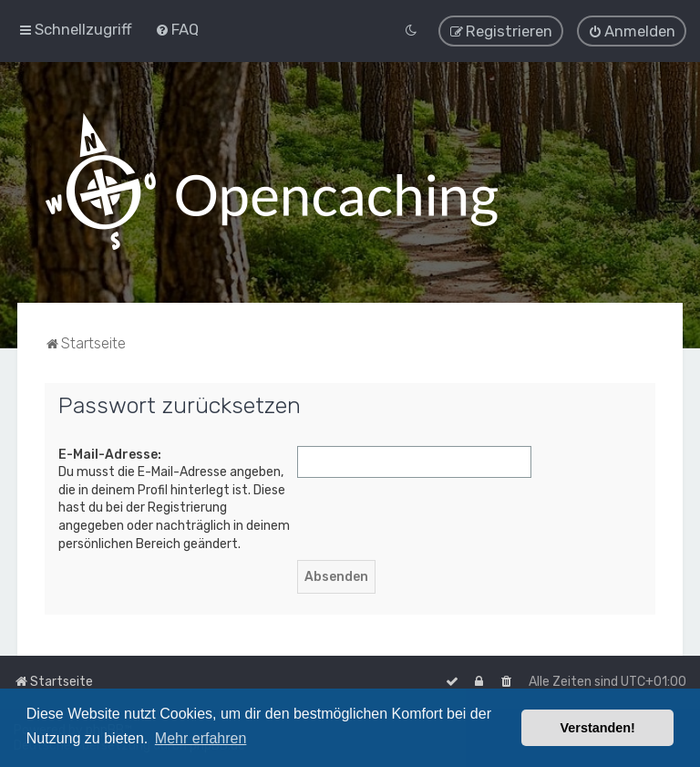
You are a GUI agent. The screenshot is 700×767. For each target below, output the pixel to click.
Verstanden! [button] (598, 728)
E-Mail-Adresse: (110, 454)
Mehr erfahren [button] (201, 738)
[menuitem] (177, 29)
